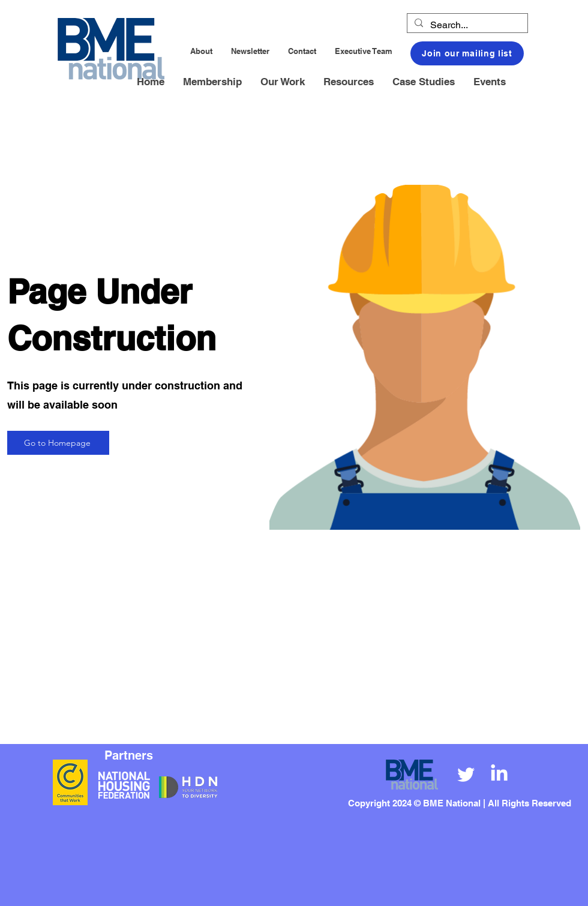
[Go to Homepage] (58, 443)
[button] (212, 82)
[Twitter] (466, 774)
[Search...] (466, 25)
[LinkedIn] (499, 774)
